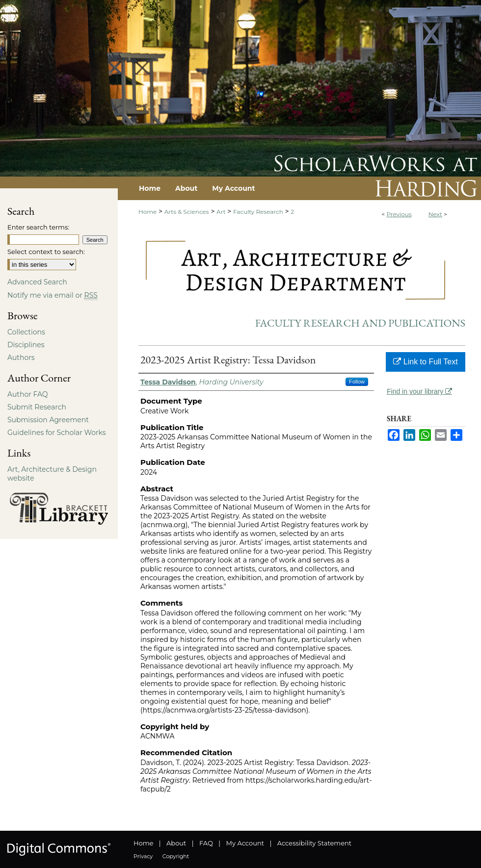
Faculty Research (258, 212)
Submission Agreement (48, 420)
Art (221, 212)
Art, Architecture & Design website (52, 474)
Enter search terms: (38, 227)
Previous (399, 214)
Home (147, 212)
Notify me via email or (53, 295)
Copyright (176, 856)
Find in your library (419, 391)
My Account (245, 843)
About (176, 843)
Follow (357, 382)
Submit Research (37, 407)
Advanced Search (37, 282)
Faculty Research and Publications (360, 323)
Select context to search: (46, 252)
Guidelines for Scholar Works (57, 433)
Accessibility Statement (314, 843)
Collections (26, 332)
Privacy (143, 856)
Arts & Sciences (187, 212)
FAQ (206, 843)
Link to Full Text (425, 362)
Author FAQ (28, 394)
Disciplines (26, 345)
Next (435, 214)
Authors (21, 357)
